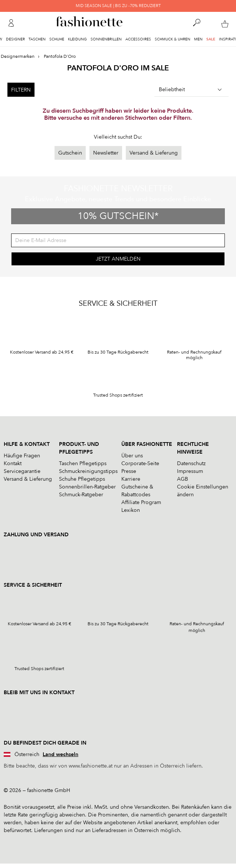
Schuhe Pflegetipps (82, 479)
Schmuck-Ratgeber (81, 495)
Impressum (190, 471)
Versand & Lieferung (154, 153)
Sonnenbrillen (106, 39)
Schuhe (57, 39)
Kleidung (77, 39)
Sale (211, 39)
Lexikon (131, 510)
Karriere (131, 479)
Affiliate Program (141, 502)
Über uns (132, 456)
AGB (183, 479)
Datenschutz (191, 463)
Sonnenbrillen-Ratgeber (87, 487)
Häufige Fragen (22, 456)
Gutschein (70, 153)
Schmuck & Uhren (173, 39)
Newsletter (106, 153)
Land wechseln (60, 754)
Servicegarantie (22, 471)
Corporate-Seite (140, 463)
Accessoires (138, 39)
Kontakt (13, 463)
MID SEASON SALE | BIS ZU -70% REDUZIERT (118, 6)
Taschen (37, 39)
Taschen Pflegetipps (83, 463)
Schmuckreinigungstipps (88, 471)
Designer (15, 39)
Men (198, 39)
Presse (129, 471)
